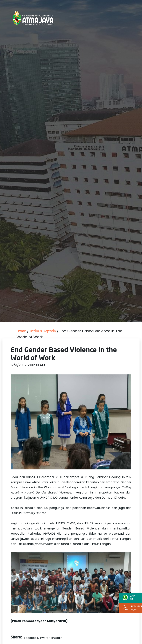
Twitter (45, 638)
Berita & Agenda (43, 331)
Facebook (31, 638)
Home (21, 331)
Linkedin (57, 638)
